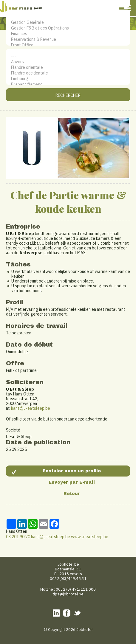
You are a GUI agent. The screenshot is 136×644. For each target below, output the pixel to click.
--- (68, 17)
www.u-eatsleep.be (90, 537)
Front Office (68, 45)
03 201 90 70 (18, 537)
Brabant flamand (68, 84)
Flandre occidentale (68, 73)
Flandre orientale (68, 67)
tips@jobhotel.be (68, 594)
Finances (68, 34)
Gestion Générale (68, 22)
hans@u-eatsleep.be (31, 408)
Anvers (68, 62)
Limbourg (68, 79)
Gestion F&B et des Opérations (68, 28)
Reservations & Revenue (68, 39)
